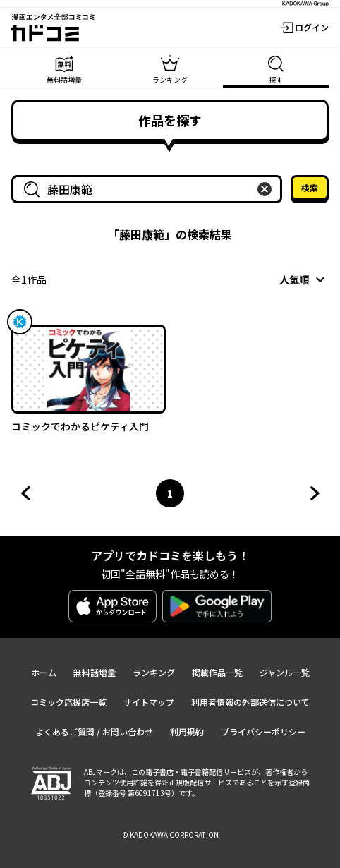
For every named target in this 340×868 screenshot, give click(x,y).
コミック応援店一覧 (68, 702)
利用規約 (187, 731)
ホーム (44, 672)
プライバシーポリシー (263, 731)
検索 (310, 187)
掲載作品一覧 (217, 672)
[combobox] (150, 189)
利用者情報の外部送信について (250, 702)
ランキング (154, 672)
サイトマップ (149, 702)
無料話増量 (95, 672)
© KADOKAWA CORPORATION (170, 834)
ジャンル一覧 (285, 672)
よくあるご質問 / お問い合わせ (94, 731)
